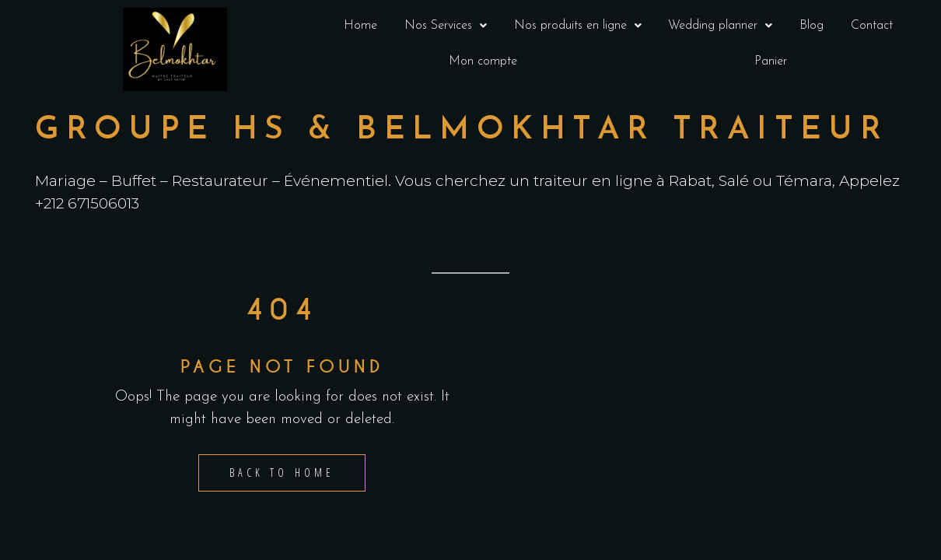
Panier (771, 61)
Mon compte (483, 61)
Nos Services (446, 26)
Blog (812, 26)
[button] (446, 26)
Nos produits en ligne (578, 26)
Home (360, 26)
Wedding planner (720, 26)
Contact (872, 26)
